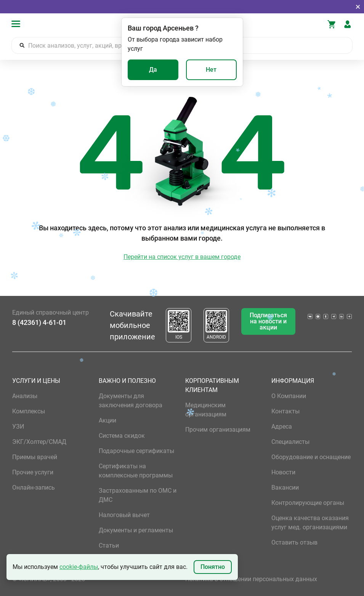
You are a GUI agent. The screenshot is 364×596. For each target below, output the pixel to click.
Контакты (285, 411)
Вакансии (285, 488)
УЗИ (18, 427)
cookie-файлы (79, 567)
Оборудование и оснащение (311, 457)
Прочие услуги (33, 472)
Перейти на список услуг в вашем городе (182, 257)
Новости (283, 472)
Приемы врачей (35, 457)
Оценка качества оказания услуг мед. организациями (310, 523)
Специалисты (290, 442)
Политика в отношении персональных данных (251, 579)
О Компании (289, 396)
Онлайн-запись (34, 488)
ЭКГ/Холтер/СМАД (39, 442)
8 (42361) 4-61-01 (39, 322)
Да (153, 70)
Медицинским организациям (206, 410)
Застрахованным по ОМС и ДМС (138, 495)
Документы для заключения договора (131, 401)
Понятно (213, 567)
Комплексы (29, 411)
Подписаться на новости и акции (268, 321)
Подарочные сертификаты (136, 451)
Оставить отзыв (294, 542)
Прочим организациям (218, 430)
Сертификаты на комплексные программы (136, 471)
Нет (211, 70)
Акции (107, 420)
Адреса (282, 427)
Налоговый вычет (124, 515)
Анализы (25, 396)
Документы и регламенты (136, 530)
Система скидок (122, 436)
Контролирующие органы (308, 503)
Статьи (109, 545)
